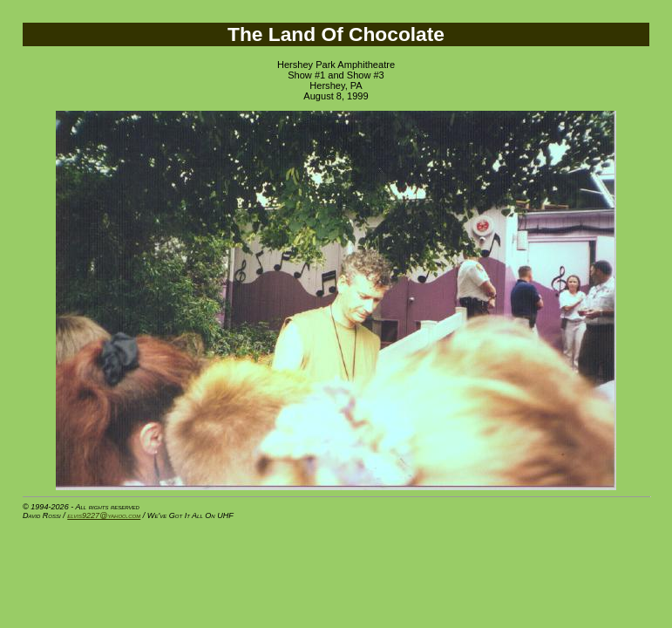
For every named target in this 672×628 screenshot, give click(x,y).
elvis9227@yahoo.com (104, 515)
